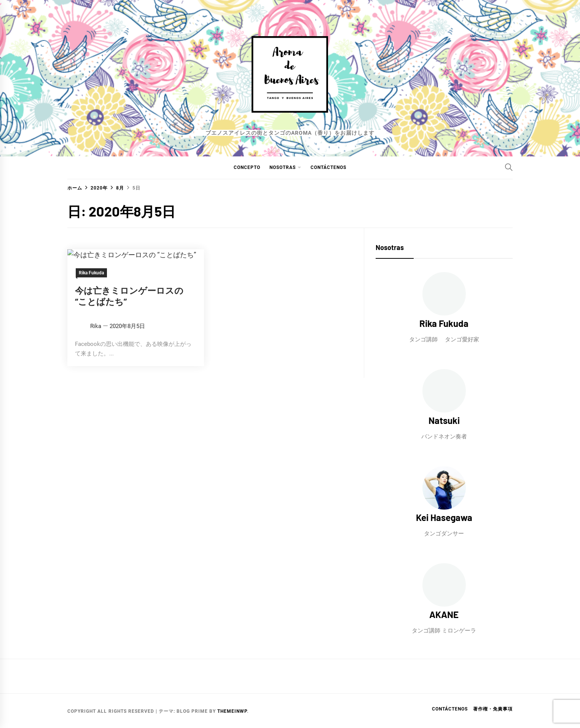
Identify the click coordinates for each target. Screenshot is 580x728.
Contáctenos (328, 167)
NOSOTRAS (283, 167)
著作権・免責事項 (493, 709)
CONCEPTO (247, 167)
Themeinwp (232, 711)
